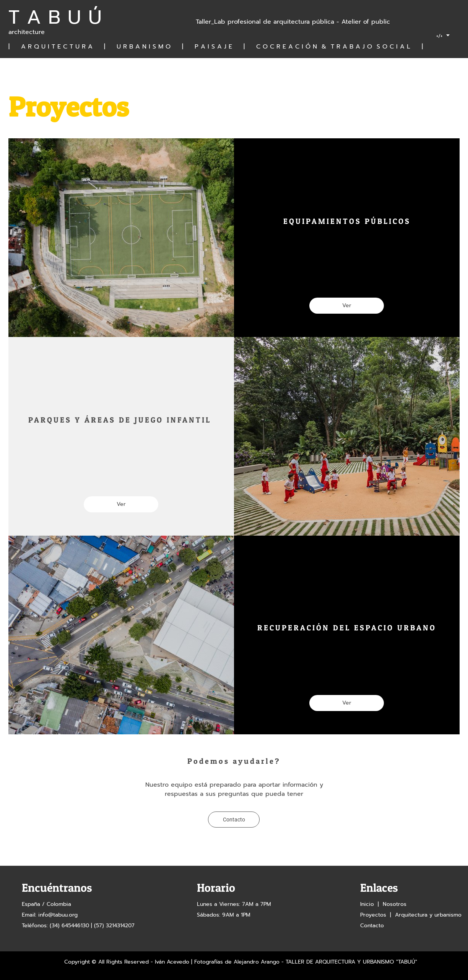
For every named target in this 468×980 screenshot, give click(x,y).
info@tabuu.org (58, 915)
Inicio (367, 904)
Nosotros (395, 904)
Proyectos (373, 915)
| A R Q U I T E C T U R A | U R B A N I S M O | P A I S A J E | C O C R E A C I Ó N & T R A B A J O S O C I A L (215, 47)
